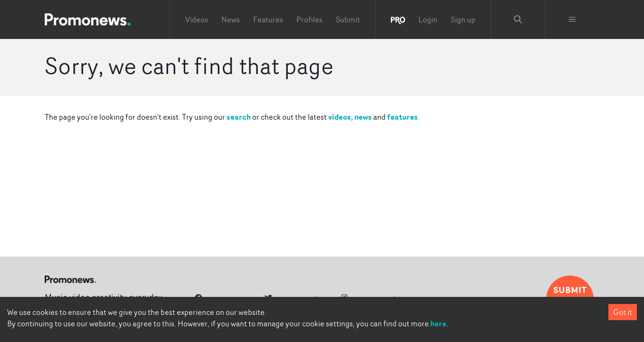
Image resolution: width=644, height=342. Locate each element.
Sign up (463, 19)
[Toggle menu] (572, 19)
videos (340, 117)
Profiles (309, 19)
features (402, 117)
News (231, 19)
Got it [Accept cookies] (623, 312)
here (438, 323)
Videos (197, 19)
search (239, 117)
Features (268, 19)
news (363, 117)
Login (428, 19)
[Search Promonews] (518, 19)
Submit (348, 19)
